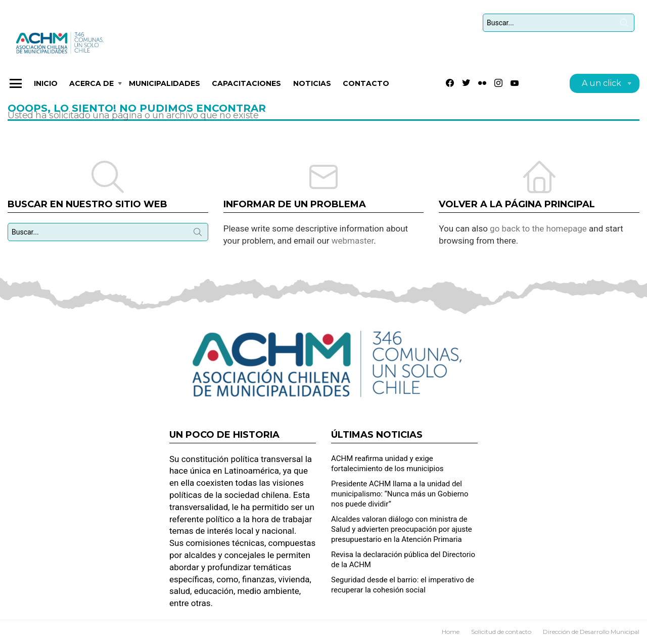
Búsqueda (624, 25)
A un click (602, 85)
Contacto (366, 83)
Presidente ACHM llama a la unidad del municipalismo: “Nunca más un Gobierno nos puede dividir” (400, 494)
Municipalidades (165, 83)
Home (451, 632)
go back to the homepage (538, 228)
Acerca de (91, 85)
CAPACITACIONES (246, 83)
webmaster (353, 241)
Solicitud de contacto (501, 632)
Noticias (312, 83)
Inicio (46, 83)
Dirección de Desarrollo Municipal (591, 632)
